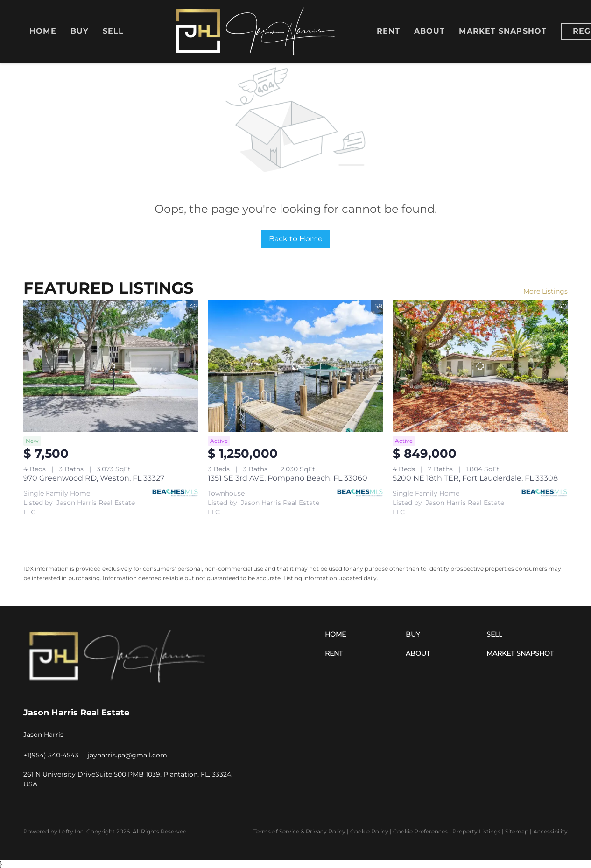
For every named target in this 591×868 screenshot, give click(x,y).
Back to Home (296, 239)
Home (43, 31)
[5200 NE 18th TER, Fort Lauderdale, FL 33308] (480, 366)
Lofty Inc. (72, 831)
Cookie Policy (369, 831)
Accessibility (550, 831)
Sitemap (517, 831)
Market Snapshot (503, 31)
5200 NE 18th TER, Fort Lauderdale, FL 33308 (475, 478)
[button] (365, 634)
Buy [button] (80, 31)
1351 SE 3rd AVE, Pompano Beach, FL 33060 (288, 478)
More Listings (545, 291)
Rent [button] (388, 31)
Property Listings (476, 831)
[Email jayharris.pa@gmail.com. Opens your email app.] (127, 755)
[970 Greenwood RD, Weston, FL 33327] (111, 366)
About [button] (430, 31)
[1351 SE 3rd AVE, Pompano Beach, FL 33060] (295, 366)
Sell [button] (113, 31)
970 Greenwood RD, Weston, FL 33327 (94, 478)
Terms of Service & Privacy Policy (299, 831)
